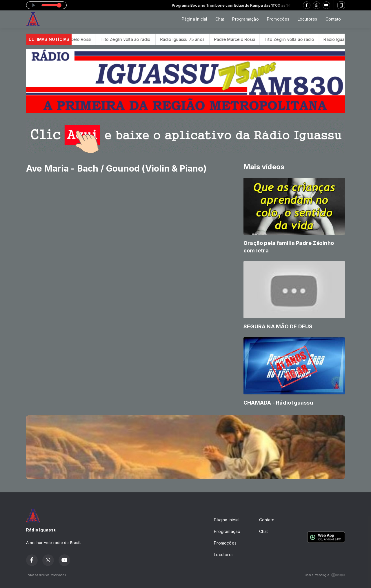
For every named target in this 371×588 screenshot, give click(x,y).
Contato (333, 19)
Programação (245, 19)
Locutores (308, 19)
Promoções (278, 19)
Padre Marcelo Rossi (77, 39)
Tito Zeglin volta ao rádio (132, 39)
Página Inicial (194, 19)
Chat (220, 19)
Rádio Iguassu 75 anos (188, 39)
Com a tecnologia (325, 575)
